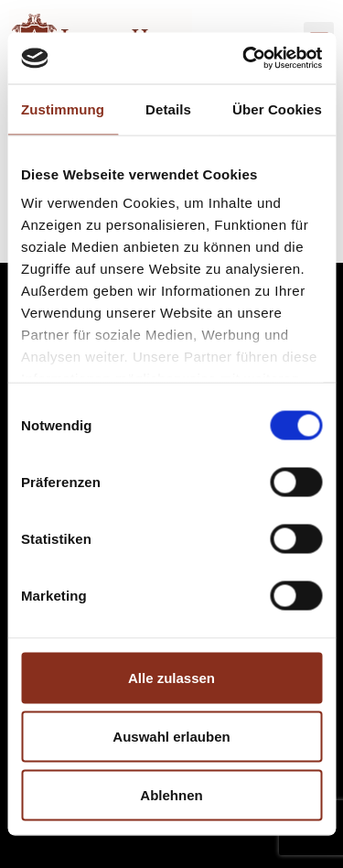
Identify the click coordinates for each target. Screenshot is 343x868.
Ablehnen (171, 794)
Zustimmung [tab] (63, 108)
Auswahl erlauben (171, 736)
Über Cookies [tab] (277, 108)
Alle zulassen (171, 677)
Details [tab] (168, 108)
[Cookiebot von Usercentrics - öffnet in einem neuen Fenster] (244, 59)
